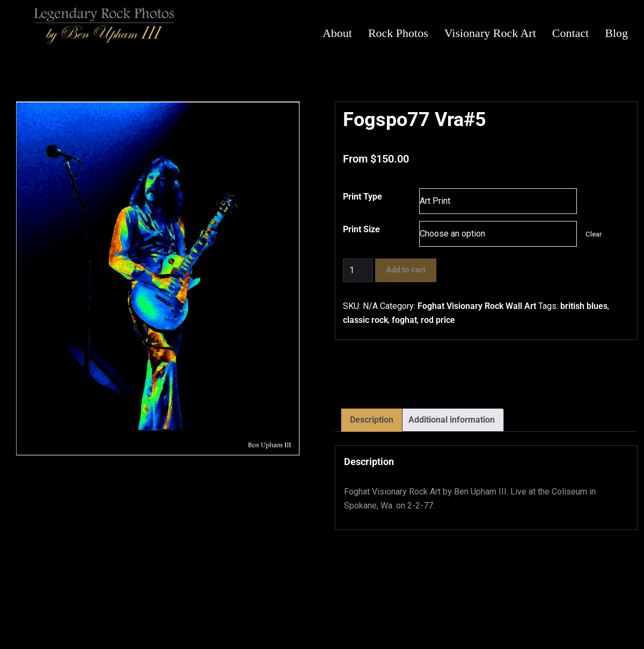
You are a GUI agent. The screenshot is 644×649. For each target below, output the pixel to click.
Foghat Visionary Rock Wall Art (477, 306)
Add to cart (406, 270)
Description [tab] (372, 420)
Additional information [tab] (452, 420)
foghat (404, 320)
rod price (438, 320)
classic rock (365, 320)
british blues (584, 306)
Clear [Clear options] (594, 234)
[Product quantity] (358, 270)
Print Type (363, 197)
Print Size (361, 229)
